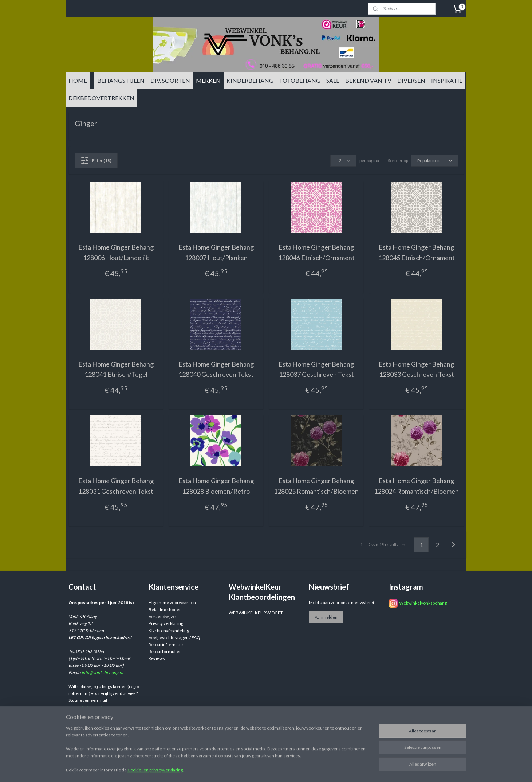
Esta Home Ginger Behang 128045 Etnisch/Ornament (416, 252)
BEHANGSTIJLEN (121, 80)
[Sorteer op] (434, 161)
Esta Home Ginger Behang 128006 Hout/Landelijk (116, 252)
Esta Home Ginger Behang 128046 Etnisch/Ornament (316, 252)
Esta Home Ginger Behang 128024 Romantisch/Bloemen (416, 486)
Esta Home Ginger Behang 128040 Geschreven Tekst (216, 369)
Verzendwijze (162, 616)
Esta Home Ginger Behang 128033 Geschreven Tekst (416, 369)
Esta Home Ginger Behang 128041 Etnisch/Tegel (116, 369)
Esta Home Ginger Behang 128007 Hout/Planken (216, 252)
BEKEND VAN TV (368, 80)
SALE (333, 80)
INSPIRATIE (447, 80)
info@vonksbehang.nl (103, 672)
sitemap (309, 769)
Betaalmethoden (165, 609)
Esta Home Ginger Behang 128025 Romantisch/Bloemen (316, 486)
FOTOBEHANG (300, 80)
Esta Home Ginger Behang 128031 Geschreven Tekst (116, 486)
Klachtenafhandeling (169, 631)
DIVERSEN (411, 80)
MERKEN (208, 80)
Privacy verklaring (166, 623)
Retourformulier (165, 651)
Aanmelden (326, 617)
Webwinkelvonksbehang (423, 603)
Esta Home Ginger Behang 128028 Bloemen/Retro (216, 486)
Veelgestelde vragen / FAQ (174, 638)
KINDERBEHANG (250, 80)
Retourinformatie (166, 644)
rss (322, 769)
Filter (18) (96, 160)
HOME (78, 80)
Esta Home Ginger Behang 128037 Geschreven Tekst (316, 369)
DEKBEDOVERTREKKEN (101, 98)
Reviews (157, 658)
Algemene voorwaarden (172, 603)
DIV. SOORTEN (170, 80)
